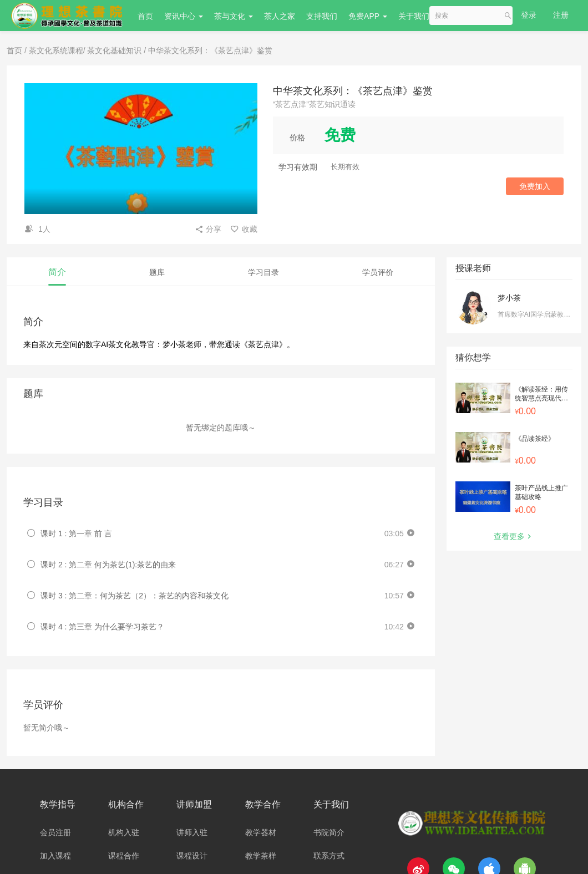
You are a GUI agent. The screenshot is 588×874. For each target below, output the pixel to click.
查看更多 (514, 536)
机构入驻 (124, 832)
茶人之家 (280, 16)
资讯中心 (184, 16)
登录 (529, 15)
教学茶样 (261, 856)
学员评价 (378, 272)
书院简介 (329, 832)
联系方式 (329, 856)
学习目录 (263, 272)
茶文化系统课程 (56, 50)
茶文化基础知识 (114, 50)
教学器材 (261, 832)
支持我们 (322, 16)
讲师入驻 (192, 832)
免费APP (368, 16)
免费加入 (535, 186)
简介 (57, 272)
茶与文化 (234, 16)
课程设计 (192, 856)
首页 (145, 16)
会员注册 (55, 832)
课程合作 (124, 856)
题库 (157, 272)
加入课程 (55, 856)
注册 (561, 15)
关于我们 (418, 16)
